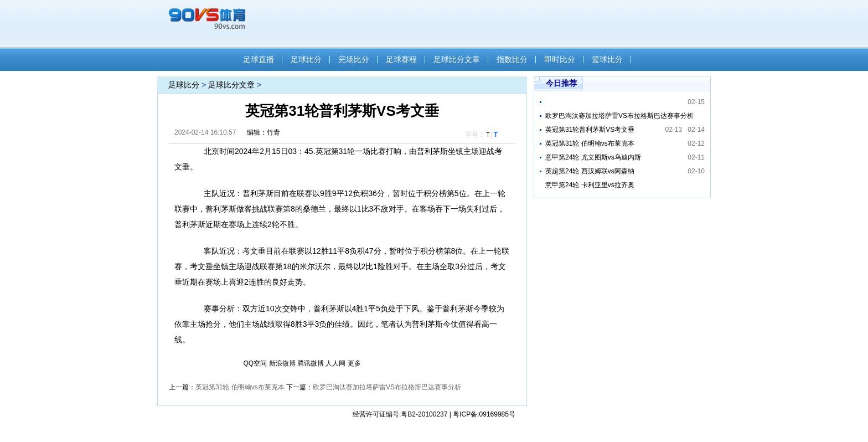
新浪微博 (282, 363)
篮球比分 (607, 59)
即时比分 (560, 59)
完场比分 (354, 59)
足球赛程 (401, 59)
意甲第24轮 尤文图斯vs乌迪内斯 (593, 157)
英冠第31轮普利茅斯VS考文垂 (590, 130)
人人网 (335, 363)
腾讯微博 (311, 363)
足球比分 (306, 59)
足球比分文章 (457, 59)
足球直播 (259, 59)
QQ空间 (255, 363)
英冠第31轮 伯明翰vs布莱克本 (240, 387)
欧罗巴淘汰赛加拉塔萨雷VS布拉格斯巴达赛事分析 (387, 387)
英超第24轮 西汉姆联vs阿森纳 (590, 171)
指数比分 (512, 59)
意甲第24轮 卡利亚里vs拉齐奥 (590, 185)
